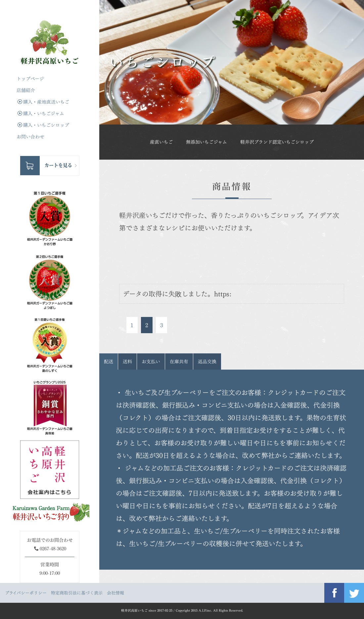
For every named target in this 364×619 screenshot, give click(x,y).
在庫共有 (179, 361)
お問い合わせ (30, 137)
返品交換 (207, 361)
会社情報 (115, 593)
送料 (127, 361)
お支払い (151, 361)
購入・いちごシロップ (43, 125)
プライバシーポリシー (26, 593)
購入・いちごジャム (41, 113)
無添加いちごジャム (206, 142)
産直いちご (161, 142)
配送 (109, 361)
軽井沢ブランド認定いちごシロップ (277, 142)
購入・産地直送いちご (43, 102)
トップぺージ (30, 79)
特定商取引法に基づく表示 (77, 593)
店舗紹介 (26, 90)
